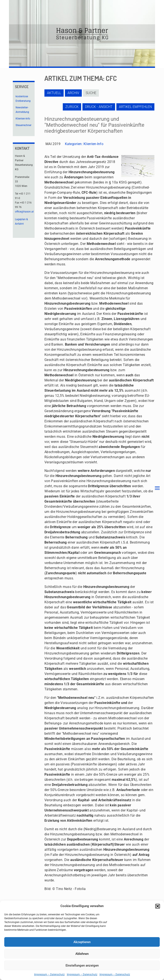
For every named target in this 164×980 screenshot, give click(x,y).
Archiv (73, 93)
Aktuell (54, 93)
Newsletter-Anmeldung (22, 110)
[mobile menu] (157, 488)
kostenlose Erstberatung (23, 99)
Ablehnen (82, 954)
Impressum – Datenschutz (49, 974)
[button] (158, 906)
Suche (91, 93)
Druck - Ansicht (99, 107)
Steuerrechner (23, 125)
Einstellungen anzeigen (82, 965)
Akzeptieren (82, 942)
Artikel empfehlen (135, 107)
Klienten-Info (93, 144)
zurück (72, 107)
